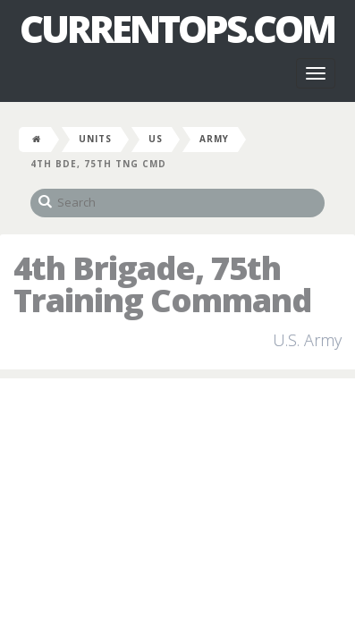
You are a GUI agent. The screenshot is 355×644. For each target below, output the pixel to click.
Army (214, 139)
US (156, 139)
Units (95, 139)
